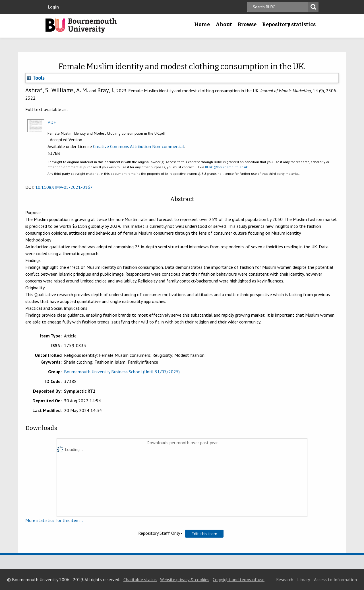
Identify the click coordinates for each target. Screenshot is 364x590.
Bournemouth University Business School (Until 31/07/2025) (122, 372)
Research (285, 579)
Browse (247, 24)
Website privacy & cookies (185, 579)
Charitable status (140, 579)
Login (53, 7)
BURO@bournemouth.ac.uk (226, 167)
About (224, 24)
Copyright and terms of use (239, 579)
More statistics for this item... (54, 520)
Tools (36, 78)
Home (202, 24)
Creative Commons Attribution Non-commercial (138, 146)
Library (304, 579)
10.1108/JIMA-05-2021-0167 (64, 187)
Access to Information (335, 579)
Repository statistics (289, 24)
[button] (204, 534)
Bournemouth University (81, 26)
